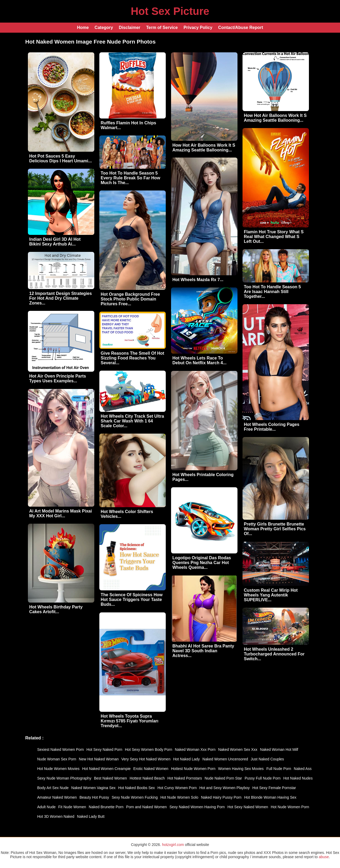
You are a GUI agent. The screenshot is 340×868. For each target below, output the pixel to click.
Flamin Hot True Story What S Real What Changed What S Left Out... (274, 237)
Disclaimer (129, 27)
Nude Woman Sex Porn (57, 759)
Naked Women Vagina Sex (93, 788)
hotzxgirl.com (173, 845)
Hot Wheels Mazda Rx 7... (198, 280)
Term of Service (162, 27)
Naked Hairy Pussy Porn (221, 797)
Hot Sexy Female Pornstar (274, 788)
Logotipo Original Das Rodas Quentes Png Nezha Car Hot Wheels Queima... (202, 563)
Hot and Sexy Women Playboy (224, 788)
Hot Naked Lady (186, 759)
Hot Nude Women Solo (179, 797)
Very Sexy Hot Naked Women (146, 759)
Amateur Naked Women (57, 797)
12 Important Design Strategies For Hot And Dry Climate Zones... (61, 298)
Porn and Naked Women (146, 807)
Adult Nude (46, 807)
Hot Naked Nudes (298, 778)
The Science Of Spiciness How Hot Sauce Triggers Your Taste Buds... (132, 600)
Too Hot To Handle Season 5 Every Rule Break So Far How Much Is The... (130, 178)
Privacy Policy (198, 27)
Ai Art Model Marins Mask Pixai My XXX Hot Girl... (61, 513)
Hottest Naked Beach (147, 778)
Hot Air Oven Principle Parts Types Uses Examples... (58, 378)
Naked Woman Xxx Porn (195, 750)
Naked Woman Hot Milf (279, 750)
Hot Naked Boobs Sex (137, 788)
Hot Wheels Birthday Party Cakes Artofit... (56, 609)
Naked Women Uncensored (225, 759)
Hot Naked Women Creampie (106, 769)
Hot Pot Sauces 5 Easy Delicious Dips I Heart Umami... (61, 158)
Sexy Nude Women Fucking (135, 797)
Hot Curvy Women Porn (177, 788)
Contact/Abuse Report (241, 27)
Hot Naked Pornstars (185, 778)
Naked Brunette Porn (106, 807)
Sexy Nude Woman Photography (64, 778)
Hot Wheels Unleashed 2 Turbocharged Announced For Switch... (274, 654)
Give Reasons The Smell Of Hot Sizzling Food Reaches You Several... (132, 358)
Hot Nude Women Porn (290, 807)
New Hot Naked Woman (99, 759)
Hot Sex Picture (170, 11)
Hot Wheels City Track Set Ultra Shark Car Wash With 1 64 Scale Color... (132, 421)
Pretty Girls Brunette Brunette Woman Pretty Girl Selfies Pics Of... (275, 529)
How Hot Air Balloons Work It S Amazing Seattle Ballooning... (204, 148)
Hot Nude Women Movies (58, 769)
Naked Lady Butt (91, 816)
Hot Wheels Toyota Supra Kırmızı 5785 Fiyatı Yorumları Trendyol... (129, 721)
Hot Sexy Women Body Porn (148, 750)
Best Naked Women (110, 778)
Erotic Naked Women (151, 769)
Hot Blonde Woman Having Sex (270, 797)
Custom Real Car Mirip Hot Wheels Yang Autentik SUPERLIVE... (271, 595)
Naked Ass (303, 769)
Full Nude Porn (279, 769)
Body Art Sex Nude (53, 788)
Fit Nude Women (72, 807)
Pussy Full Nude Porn (263, 778)
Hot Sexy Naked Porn (105, 750)
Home (83, 27)
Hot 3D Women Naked (56, 816)
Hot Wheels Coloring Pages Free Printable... (272, 427)
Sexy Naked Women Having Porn (197, 807)
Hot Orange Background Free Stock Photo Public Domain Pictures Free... (130, 299)
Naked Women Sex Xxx (238, 750)
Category (104, 27)
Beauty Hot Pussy (94, 797)
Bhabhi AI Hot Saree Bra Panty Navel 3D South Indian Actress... (203, 651)
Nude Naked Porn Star (223, 778)
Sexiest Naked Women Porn (61, 750)
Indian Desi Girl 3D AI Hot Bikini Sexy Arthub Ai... (55, 242)
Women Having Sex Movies (241, 769)
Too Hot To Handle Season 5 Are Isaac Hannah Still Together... (272, 292)
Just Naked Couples (267, 759)
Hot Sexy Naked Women (248, 807)
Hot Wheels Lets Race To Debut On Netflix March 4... (199, 360)
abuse (324, 857)
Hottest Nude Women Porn (193, 769)
